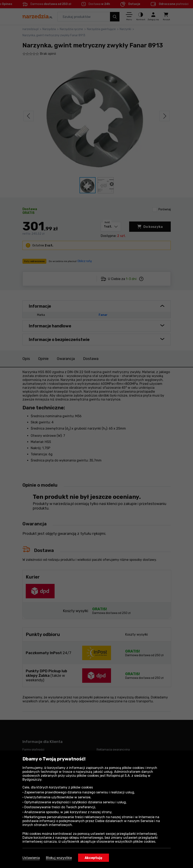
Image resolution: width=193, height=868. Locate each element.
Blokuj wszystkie (59, 858)
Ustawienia (31, 858)
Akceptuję (94, 858)
